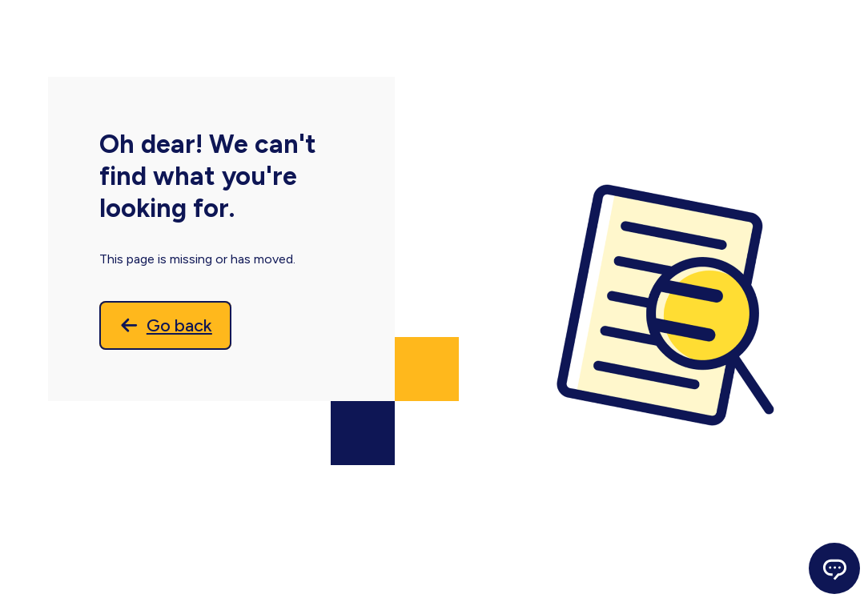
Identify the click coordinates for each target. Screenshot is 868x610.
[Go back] (169, 327)
